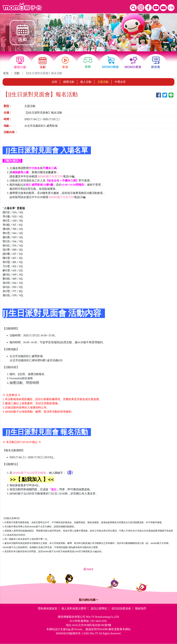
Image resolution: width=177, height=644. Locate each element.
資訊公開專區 (99, 609)
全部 (54, 82)
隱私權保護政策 (48, 609)
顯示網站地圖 (88, 600)
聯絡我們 (141, 609)
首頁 (6, 73)
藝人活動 (86, 82)
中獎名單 (120, 82)
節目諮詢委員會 (121, 609)
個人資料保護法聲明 (74, 609)
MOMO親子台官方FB (50, 176)
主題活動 (103, 82)
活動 (17, 73)
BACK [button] (88, 569)
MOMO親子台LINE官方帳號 (29, 473)
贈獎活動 (69, 82)
